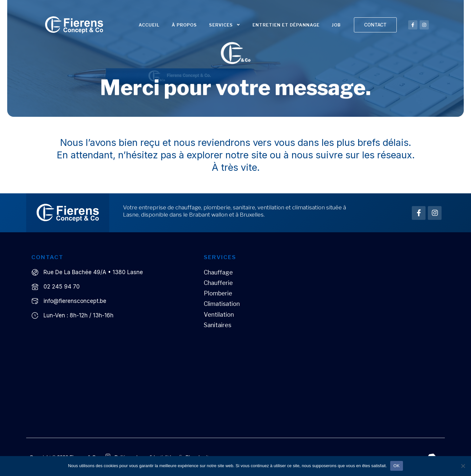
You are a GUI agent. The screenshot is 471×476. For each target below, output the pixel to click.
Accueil (149, 25)
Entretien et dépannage (286, 25)
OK (397, 466)
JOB (336, 25)
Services (225, 25)
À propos (184, 25)
